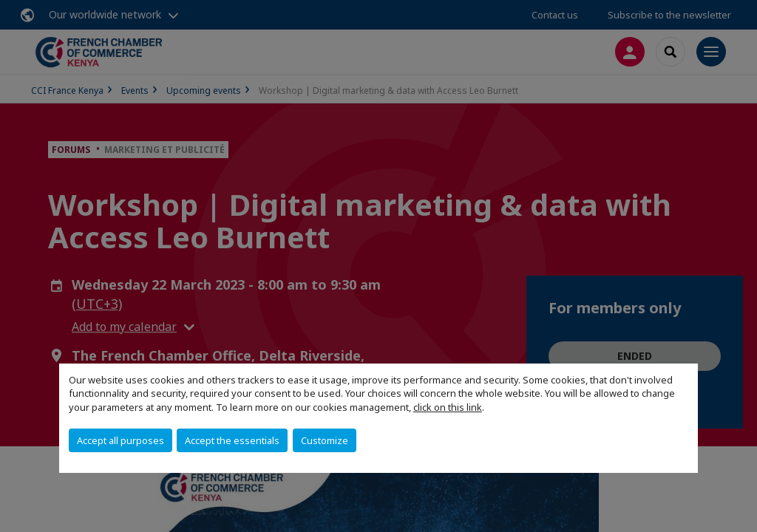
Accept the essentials (232, 440)
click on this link (448, 407)
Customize (325, 440)
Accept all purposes (120, 440)
